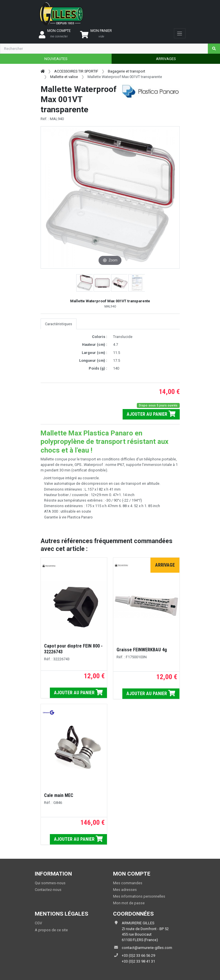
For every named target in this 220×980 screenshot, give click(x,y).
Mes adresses (125, 890)
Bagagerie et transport (127, 71)
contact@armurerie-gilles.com (147, 948)
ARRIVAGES (166, 59)
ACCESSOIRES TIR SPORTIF (76, 71)
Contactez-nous (48, 890)
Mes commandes (128, 883)
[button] (85, 283)
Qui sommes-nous (50, 883)
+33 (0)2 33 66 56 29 (138, 955)
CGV (38, 923)
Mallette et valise (64, 77)
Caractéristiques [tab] (59, 324)
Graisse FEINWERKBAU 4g (142, 650)
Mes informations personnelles (139, 896)
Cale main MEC (59, 795)
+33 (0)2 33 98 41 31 (138, 961)
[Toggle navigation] (180, 33)
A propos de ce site (51, 930)
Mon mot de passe (129, 903)
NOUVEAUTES (56, 59)
